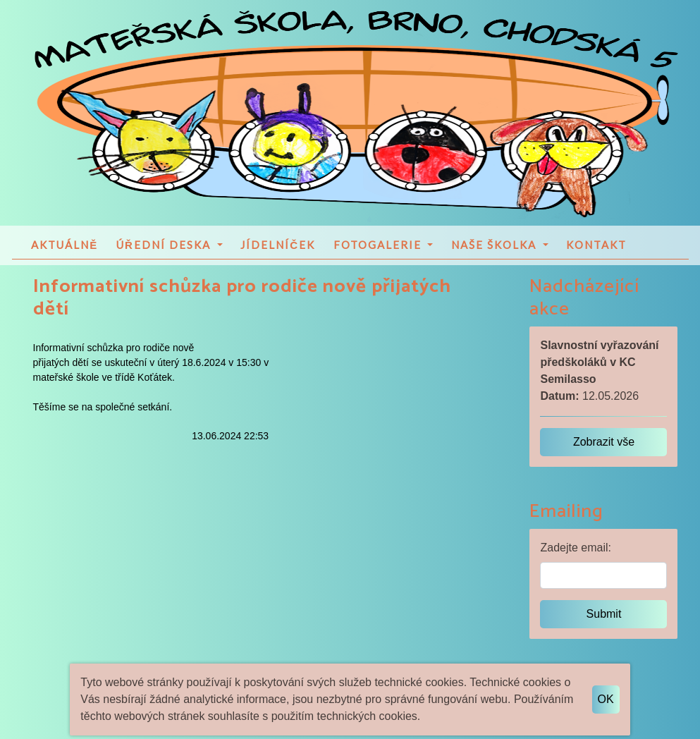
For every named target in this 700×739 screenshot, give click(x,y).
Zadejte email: (576, 555)
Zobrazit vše (604, 449)
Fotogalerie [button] (379, 252)
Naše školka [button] (496, 252)
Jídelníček (278, 252)
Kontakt (596, 252)
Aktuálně (65, 252)
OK (606, 699)
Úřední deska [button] (165, 252)
